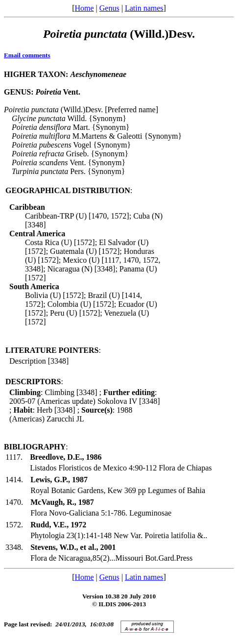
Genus (109, 8)
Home (84, 8)
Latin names (144, 8)
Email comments (27, 55)
